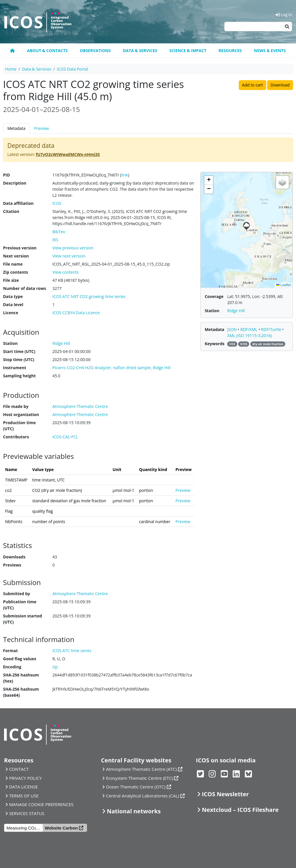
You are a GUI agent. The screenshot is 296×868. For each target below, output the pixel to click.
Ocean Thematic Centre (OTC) (136, 787)
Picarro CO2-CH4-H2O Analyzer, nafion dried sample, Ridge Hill (111, 368)
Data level (13, 305)
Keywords (214, 344)
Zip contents (16, 272)
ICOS (57, 203)
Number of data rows (25, 288)
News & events (270, 50)
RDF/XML (249, 329)
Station (10, 343)
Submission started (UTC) (23, 619)
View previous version (73, 248)
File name (13, 264)
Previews (12, 565)
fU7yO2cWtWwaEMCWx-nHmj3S (68, 154)
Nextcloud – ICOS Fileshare (240, 810)
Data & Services (140, 50)
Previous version (20, 248)
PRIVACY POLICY (25, 778)
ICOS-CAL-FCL (65, 437)
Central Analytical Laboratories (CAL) (143, 796)
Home (11, 69)
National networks (134, 811)
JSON (233, 329)
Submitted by (17, 594)
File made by (16, 406)
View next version (69, 256)
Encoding (12, 667)
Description (15, 183)
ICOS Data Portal (73, 69)
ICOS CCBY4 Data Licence (76, 313)
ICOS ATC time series (72, 651)
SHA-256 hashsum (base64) (21, 692)
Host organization (21, 414)
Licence (11, 313)
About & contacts (47, 50)
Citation (11, 211)
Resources (230, 50)
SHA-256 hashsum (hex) (21, 678)
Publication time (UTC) (20, 605)
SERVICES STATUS (27, 813)
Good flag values (20, 659)
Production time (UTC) (20, 426)
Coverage (214, 296)
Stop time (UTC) (19, 359)
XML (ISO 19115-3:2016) (249, 335)
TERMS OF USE (24, 796)
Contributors (16, 437)
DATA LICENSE (23, 787)
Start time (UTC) (19, 351)
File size (11, 280)
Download (280, 85)
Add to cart (252, 85)
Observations (95, 50)
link (125, 175)
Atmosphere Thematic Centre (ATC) (141, 769)
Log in (284, 15)
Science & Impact (188, 50)
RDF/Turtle (272, 329)
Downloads (14, 557)
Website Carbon (61, 828)
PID (7, 175)
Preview (41, 128)
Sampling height (20, 376)
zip (55, 667)
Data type (13, 296)
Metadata (16, 128)
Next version (16, 256)
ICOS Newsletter (225, 794)
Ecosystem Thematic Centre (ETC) (140, 778)
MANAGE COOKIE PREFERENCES (41, 804)
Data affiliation (18, 203)
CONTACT (19, 769)
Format (11, 651)
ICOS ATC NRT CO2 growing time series (89, 296)
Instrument (15, 368)
